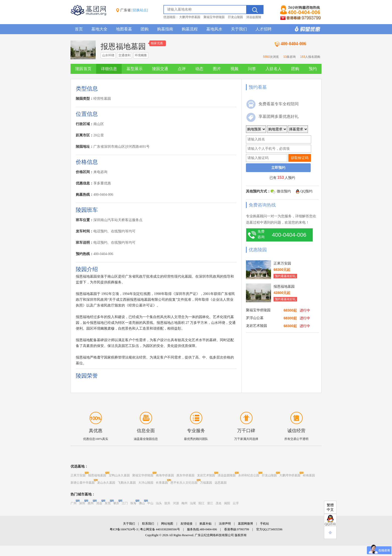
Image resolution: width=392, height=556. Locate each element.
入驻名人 (274, 69)
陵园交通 (160, 69)
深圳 (82, 503)
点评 (182, 69)
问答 (252, 69)
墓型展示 (135, 69)
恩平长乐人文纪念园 (184, 483)
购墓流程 (190, 29)
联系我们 (148, 524)
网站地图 (167, 524)
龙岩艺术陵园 (206, 475)
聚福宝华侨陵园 (214, 17)
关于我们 (239, 29)
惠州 (91, 503)
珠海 (133, 503)
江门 (125, 503)
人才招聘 (264, 29)
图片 (217, 69)
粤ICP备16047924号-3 (124, 529)
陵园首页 (83, 69)
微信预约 (284, 191)
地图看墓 (124, 29)
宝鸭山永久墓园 (119, 475)
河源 (176, 503)
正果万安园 (78, 475)
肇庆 (116, 503)
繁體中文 (330, 507)
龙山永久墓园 (106, 483)
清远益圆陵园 (227, 475)
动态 (199, 69)
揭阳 (227, 503)
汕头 (159, 503)
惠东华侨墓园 (185, 475)
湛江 (210, 503)
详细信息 (109, 69)
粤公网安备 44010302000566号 (160, 529)
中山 (150, 503)
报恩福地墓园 (97, 475)
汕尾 (193, 503)
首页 (79, 29)
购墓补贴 (206, 524)
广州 (74, 503)
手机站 (265, 524)
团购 (145, 29)
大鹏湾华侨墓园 (190, 17)
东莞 (108, 503)
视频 (234, 69)
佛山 (142, 503)
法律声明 (225, 524)
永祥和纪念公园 (249, 475)
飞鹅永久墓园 (127, 483)
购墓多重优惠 (305, 29)
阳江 (202, 503)
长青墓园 (162, 483)
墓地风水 (214, 29)
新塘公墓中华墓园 (83, 483)
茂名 (219, 503)
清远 (99, 503)
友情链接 (186, 524)
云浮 (236, 503)
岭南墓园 (309, 475)
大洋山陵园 (146, 483)
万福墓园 (206, 483)
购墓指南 (165, 29)
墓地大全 (99, 29)
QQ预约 (306, 191)
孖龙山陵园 (235, 17)
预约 (313, 69)
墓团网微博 (245, 524)
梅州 (184, 503)
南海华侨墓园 (165, 475)
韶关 (167, 503)
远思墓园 (221, 483)
